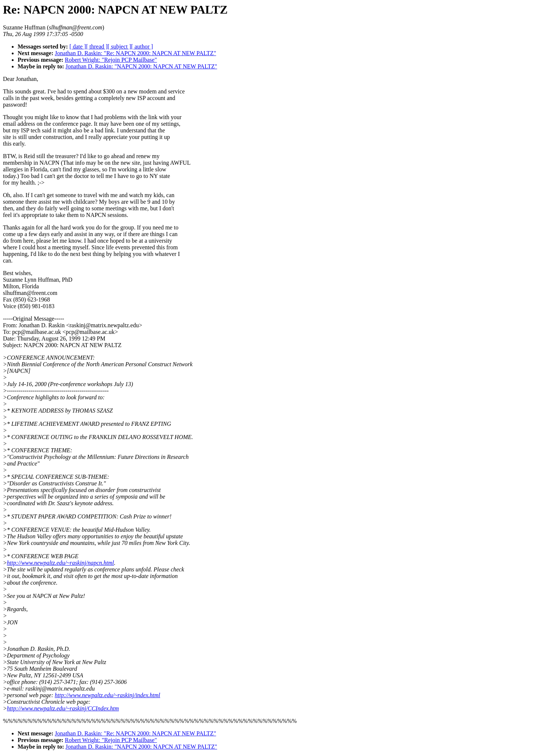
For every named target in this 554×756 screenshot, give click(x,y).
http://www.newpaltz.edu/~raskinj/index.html (107, 695)
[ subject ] (119, 47)
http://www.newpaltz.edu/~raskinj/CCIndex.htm (63, 708)
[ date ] (78, 47)
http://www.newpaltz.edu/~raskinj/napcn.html (60, 563)
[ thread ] (97, 47)
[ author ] (142, 47)
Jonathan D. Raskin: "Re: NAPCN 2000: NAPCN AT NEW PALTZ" (135, 53)
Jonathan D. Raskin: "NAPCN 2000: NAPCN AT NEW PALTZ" (141, 66)
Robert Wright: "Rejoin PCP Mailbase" (111, 60)
